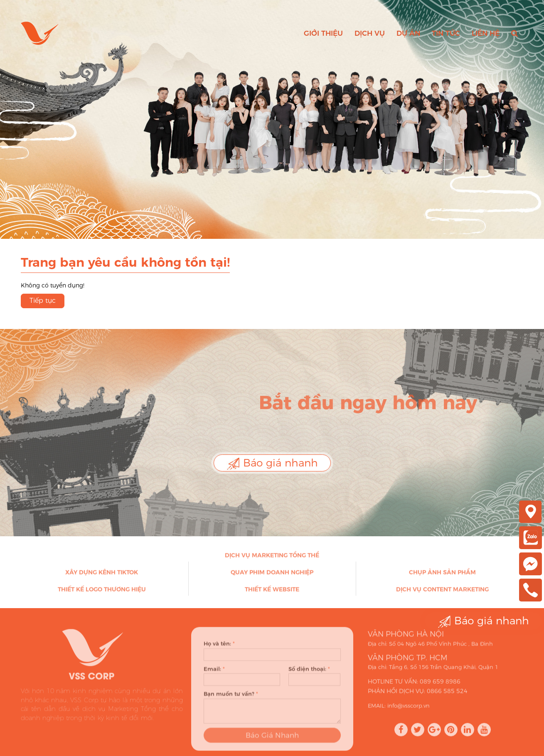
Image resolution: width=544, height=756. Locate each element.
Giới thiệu (323, 33)
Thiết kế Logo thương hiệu (102, 592)
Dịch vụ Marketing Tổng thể (272, 557)
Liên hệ (486, 33)
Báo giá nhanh (272, 463)
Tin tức (446, 33)
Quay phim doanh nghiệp (272, 574)
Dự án (408, 33)
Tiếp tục (43, 301)
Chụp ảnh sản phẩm (442, 574)
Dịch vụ (370, 33)
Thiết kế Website (272, 592)
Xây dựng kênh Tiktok (102, 574)
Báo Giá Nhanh (272, 740)
